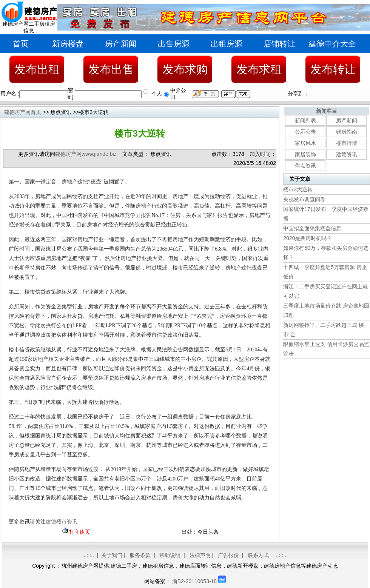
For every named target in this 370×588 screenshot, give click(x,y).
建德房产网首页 (23, 112)
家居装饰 (305, 154)
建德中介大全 (332, 44)
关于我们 (112, 555)
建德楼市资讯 (62, 522)
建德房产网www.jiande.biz (86, 154)
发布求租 (259, 69)
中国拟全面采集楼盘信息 (312, 228)
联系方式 (258, 555)
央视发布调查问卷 (304, 199)
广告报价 (228, 555)
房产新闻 (121, 44)
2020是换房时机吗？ (308, 238)
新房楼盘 (68, 44)
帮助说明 (170, 555)
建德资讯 (347, 154)
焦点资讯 (305, 166)
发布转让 (333, 69)
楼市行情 (347, 143)
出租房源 (227, 44)
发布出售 (111, 69)
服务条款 (140, 555)
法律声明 (200, 555)
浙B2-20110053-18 (194, 581)
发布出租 (37, 69)
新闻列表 (305, 120)
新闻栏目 (327, 111)
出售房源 (174, 44)
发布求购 (185, 69)
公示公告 (305, 132)
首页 (21, 44)
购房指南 (347, 132)
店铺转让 (279, 44)
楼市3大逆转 (298, 189)
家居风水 (305, 143)
